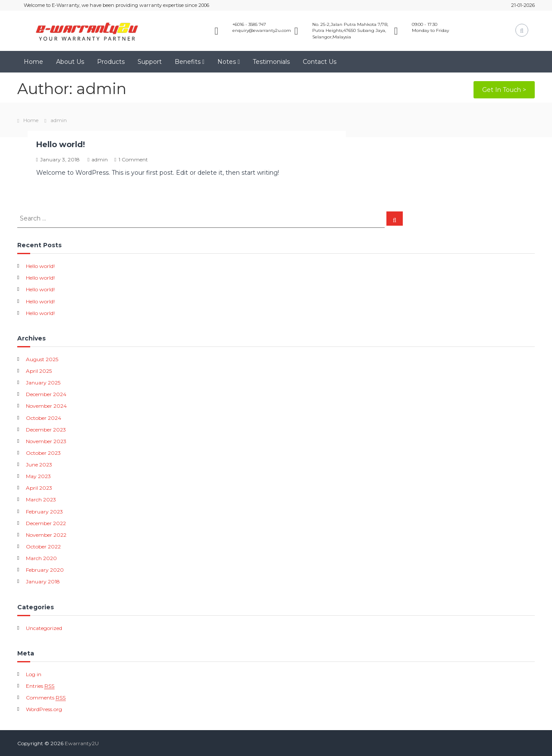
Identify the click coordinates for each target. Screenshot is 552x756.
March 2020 (41, 558)
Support (150, 62)
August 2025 (42, 359)
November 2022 (46, 535)
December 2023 (46, 430)
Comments (46, 698)
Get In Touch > (504, 90)
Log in (34, 674)
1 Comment (133, 159)
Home (33, 62)
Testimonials (271, 62)
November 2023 (46, 441)
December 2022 (46, 523)
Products (111, 62)
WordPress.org (44, 709)
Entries (40, 686)
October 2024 (44, 418)
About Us (70, 62)
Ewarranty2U (82, 743)
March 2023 (41, 499)
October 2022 (43, 547)
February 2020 (45, 570)
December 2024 (46, 394)
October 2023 (43, 453)
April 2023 (39, 488)
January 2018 (43, 581)
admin (100, 159)
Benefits (188, 62)
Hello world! (61, 145)
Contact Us (320, 62)
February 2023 (44, 512)
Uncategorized (44, 628)
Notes (227, 62)
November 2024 (46, 406)
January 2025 (43, 383)
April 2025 (39, 371)
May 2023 (38, 476)
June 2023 (39, 465)
